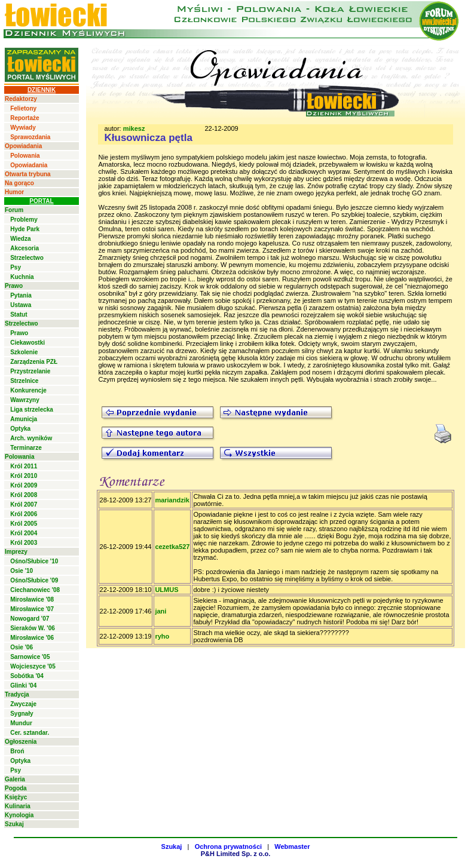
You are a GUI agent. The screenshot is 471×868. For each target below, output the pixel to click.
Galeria (15, 779)
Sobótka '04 (27, 676)
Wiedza (20, 239)
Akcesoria (25, 248)
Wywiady (23, 128)
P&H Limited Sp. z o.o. (236, 854)
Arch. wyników (31, 438)
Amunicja (24, 419)
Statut (19, 315)
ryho (162, 636)
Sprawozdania (30, 137)
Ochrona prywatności (228, 846)
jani (160, 611)
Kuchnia (22, 277)
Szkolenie (24, 352)
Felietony (23, 108)
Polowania (25, 156)
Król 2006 (24, 514)
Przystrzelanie (30, 371)
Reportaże (25, 118)
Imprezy (16, 552)
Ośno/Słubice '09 (34, 580)
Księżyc (16, 797)
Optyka (20, 429)
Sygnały (22, 714)
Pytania (21, 295)
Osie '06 (22, 647)
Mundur (21, 723)
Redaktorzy (21, 99)
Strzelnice (24, 381)
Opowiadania (23, 146)
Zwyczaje (23, 704)
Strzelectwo (27, 258)
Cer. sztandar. (30, 733)
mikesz (134, 128)
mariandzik (172, 500)
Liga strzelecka (32, 410)
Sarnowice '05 (30, 657)
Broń (17, 751)
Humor (14, 192)
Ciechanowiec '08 (35, 590)
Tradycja (17, 694)
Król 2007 (24, 504)
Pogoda (16, 788)
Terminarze (26, 448)
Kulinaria (18, 806)
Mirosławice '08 (32, 599)
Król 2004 (24, 533)
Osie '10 (22, 571)
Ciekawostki (27, 343)
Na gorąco (19, 183)
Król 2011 (24, 466)
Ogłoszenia (21, 742)
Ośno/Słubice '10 (34, 561)
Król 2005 (24, 524)
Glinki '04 (23, 685)
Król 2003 (24, 543)
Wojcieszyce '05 (33, 666)
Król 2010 (24, 476)
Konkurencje (28, 390)
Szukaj (14, 824)
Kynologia (19, 815)
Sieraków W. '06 (33, 628)
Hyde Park (25, 229)
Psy (16, 267)
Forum (14, 210)
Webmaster (292, 846)
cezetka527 (172, 547)
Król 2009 (24, 485)
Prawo (14, 286)
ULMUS (166, 590)
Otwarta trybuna (28, 174)
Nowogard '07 (30, 619)
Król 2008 (24, 495)
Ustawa (21, 305)
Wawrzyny (25, 400)
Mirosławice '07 (32, 609)
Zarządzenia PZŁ (34, 362)
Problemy (24, 220)
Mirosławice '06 (32, 638)
